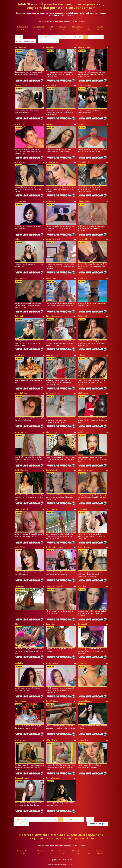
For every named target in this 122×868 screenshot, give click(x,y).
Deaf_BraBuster (21, 740)
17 (96, 37)
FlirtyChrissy (52, 432)
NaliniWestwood (53, 778)
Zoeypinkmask (21, 85)
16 (90, 37)
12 (70, 37)
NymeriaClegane (85, 701)
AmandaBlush (21, 393)
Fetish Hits (70, 864)
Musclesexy (20, 355)
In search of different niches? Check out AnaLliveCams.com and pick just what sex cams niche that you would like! (61, 837)
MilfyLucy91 (51, 124)
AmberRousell (52, 162)
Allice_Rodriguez (85, 547)
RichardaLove (21, 316)
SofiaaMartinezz (53, 393)
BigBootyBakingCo (54, 547)
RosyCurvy (83, 663)
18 (101, 37)
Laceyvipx (51, 624)
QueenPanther (84, 201)
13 (75, 37)
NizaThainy (19, 124)
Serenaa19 (82, 624)
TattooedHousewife (54, 586)
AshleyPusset (21, 701)
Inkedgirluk (51, 278)
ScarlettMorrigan (85, 162)
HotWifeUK (51, 201)
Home (19, 37)
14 (80, 37)
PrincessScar (20, 201)
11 (64, 37)
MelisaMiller (20, 547)
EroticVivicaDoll (53, 239)
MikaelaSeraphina (85, 47)
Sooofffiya (82, 278)
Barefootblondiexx (86, 239)
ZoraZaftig (51, 47)
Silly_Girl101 (52, 740)
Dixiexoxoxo (20, 162)
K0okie (18, 624)
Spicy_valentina (85, 85)
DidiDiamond (20, 47)
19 (41, 41)
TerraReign (82, 124)
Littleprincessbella (54, 316)
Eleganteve (83, 509)
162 (51, 41)
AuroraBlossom (21, 432)
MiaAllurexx (83, 393)
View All (43, 37)
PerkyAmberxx (21, 278)
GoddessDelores (22, 778)
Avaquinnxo (51, 85)
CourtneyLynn (52, 663)
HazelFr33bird (52, 701)
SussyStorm (51, 509)
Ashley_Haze (83, 432)
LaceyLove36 (52, 355)
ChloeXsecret (84, 355)
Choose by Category (25, 41)
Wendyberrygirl (21, 509)
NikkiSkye (82, 586)
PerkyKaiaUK (52, 470)
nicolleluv (19, 663)
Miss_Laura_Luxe (85, 470)
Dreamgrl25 (83, 740)
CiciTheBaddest (21, 470)
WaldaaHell (83, 316)
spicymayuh (20, 586)
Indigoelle (19, 239)
